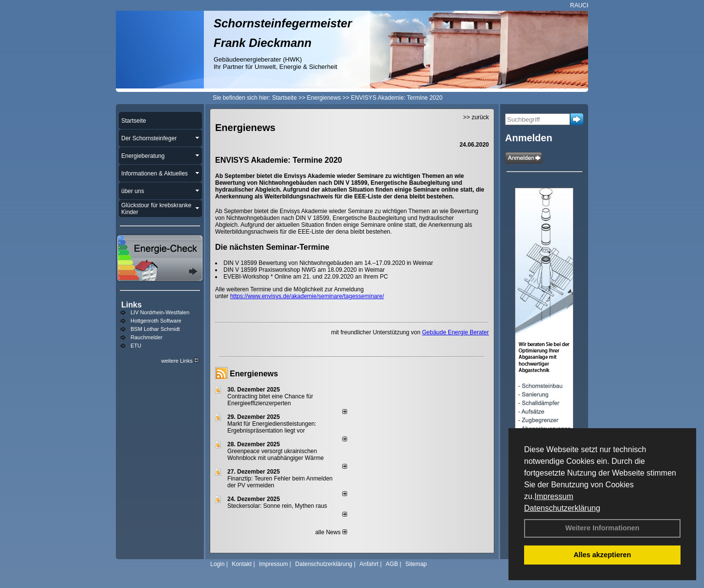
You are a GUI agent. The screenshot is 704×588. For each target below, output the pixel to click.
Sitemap (416, 564)
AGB (392, 564)
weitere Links (180, 361)
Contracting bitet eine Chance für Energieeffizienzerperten (270, 400)
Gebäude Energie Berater (455, 332)
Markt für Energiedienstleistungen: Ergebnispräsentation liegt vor (272, 427)
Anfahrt (369, 564)
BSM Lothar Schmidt (155, 329)
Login (217, 564)
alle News (331, 532)
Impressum (554, 496)
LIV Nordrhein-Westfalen (160, 312)
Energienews (254, 374)
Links (132, 305)
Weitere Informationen (602, 528)
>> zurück (476, 117)
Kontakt (242, 564)
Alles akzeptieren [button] (602, 555)
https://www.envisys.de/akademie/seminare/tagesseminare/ (307, 296)
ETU (136, 346)
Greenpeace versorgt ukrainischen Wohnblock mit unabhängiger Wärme (275, 455)
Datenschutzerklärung (562, 508)
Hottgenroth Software (156, 321)
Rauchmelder (146, 337)
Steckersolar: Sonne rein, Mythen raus (277, 506)
